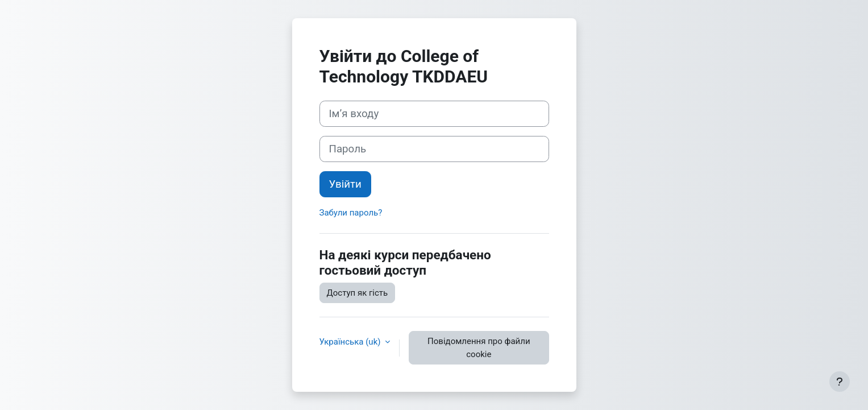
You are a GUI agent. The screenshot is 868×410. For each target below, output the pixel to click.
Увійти (345, 184)
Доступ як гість (358, 293)
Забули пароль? (351, 213)
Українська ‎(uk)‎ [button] (351, 342)
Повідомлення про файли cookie (479, 348)
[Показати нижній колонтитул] (840, 382)
